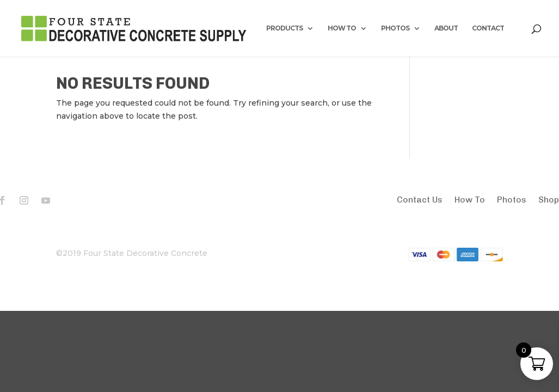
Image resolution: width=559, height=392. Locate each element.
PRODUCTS (284, 28)
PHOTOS (395, 28)
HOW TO (342, 28)
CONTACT (488, 28)
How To (470, 200)
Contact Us (420, 200)
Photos (512, 200)
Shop (549, 200)
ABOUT (446, 28)
